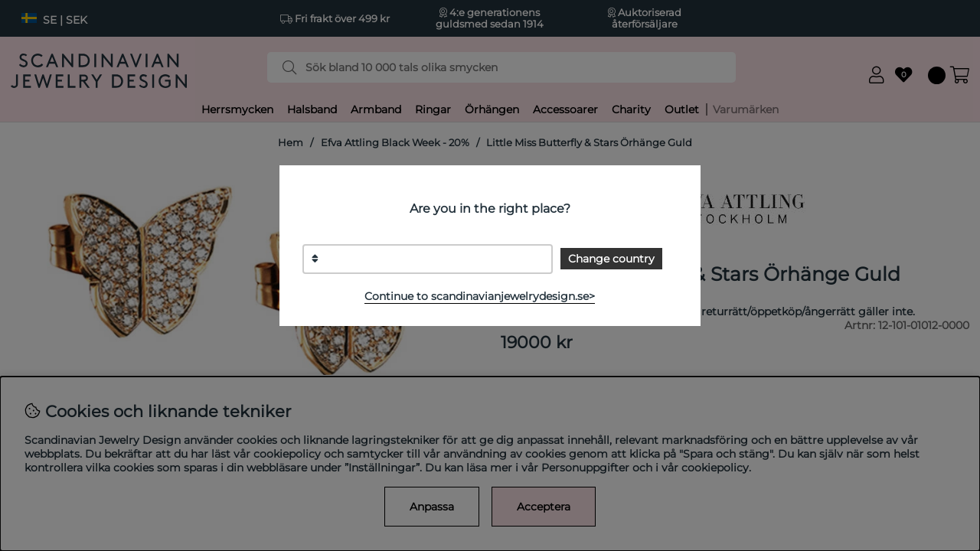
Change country (611, 259)
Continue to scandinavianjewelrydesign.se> (480, 296)
